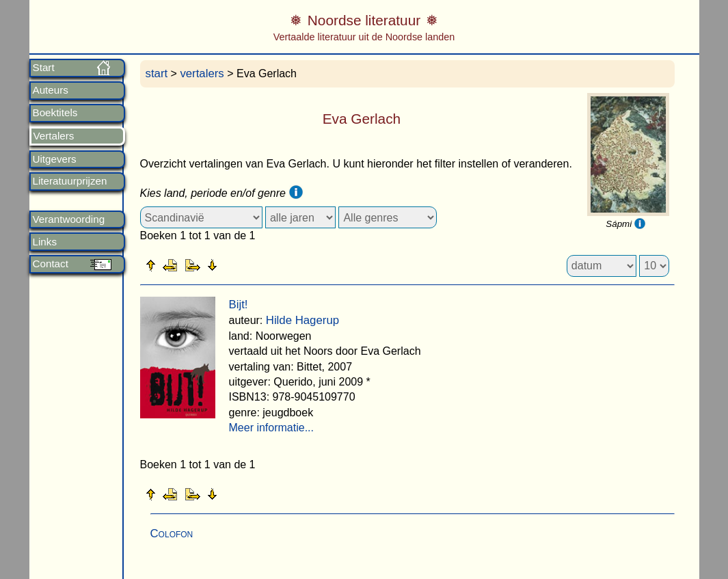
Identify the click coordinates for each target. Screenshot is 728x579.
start (157, 73)
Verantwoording (69, 219)
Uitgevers (55, 159)
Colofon (172, 534)
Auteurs (51, 90)
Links (45, 242)
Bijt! (239, 305)
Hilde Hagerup (302, 320)
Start (44, 68)
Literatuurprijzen (70, 181)
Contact (51, 264)
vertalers (202, 73)
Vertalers (54, 136)
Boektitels (55, 113)
